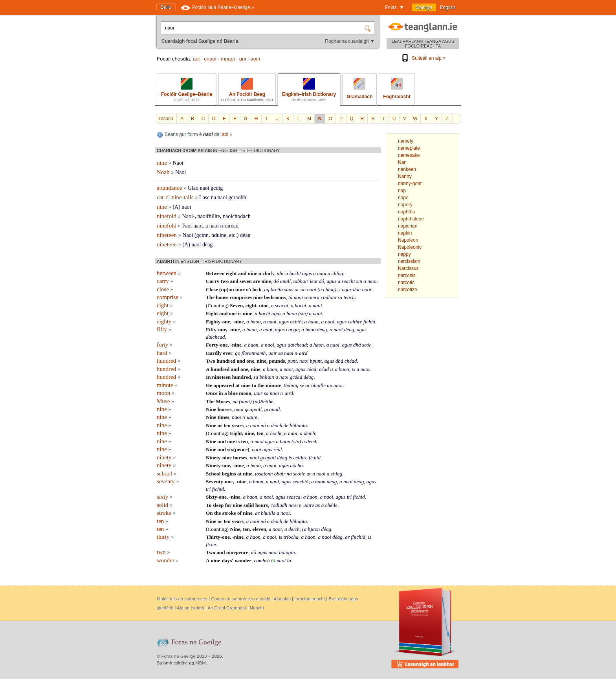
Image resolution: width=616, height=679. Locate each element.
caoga (292, 329)
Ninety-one (218, 465)
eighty (166, 321)
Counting (217, 306)
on (231, 289)
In (208, 377)
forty (165, 345)
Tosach (166, 119)
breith (277, 289)
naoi (322, 273)
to (254, 385)
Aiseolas (282, 599)
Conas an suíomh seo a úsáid (241, 599)
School (213, 474)
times (224, 417)
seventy (168, 481)
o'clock (266, 273)
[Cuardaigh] (368, 28)
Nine (211, 409)
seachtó (301, 482)
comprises (241, 297)
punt (292, 361)
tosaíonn (264, 474)
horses (225, 409)
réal (278, 449)
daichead (215, 337)
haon (291, 313)
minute (167, 385)
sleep (218, 505)
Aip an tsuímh (191, 608)
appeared (224, 385)
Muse (166, 401)
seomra (312, 297)
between (169, 273)
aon (316, 529)
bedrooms (275, 297)
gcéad (296, 377)
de (286, 425)
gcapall (272, 409)
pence (241, 449)
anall (285, 281)
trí (208, 489)
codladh (279, 505)
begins (229, 474)
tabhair (301, 281)
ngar (347, 289)
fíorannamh (254, 353)
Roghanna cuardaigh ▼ (350, 41)
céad (311, 369)
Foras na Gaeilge (179, 656)
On (209, 513)
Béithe (267, 401)
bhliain (267, 377)
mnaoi (228, 59)
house (222, 297)
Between (215, 273)
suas (289, 289)
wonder (168, 560)
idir (280, 273)
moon (166, 393)
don (357, 289)
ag (267, 289)
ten (227, 425)
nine (253, 273)
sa (340, 297)
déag (322, 329)
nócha (296, 465)
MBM (201, 663)
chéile (331, 505)
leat (314, 281)
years (238, 425)
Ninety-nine (219, 458)
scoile (299, 474)
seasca (294, 497)
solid (165, 505)
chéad (351, 361)
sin (359, 281)
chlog (337, 273)
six (230, 449)
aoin (255, 59)
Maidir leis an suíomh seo (182, 599)
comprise (170, 297)
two (225, 281)
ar (297, 289)
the (261, 385)
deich (277, 425)
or (220, 425)
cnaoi (210, 59)
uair (273, 353)
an (303, 289)
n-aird (301, 353)
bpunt (316, 361)
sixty (165, 497)
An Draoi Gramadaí (227, 608)
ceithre (355, 322)
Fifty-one (216, 329)
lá (289, 561)
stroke (166, 513)
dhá (357, 345)
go (237, 353)
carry (165, 281)
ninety (166, 457)
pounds (277, 361)
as (318, 505)
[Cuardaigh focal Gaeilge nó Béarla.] (263, 28)
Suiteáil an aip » (423, 58)
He (209, 385)
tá (290, 297)
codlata (329, 297)
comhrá (262, 561)
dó (276, 281)
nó (263, 425)
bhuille (318, 385)
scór (366, 345)
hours (262, 505)
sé (302, 385)
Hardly (214, 353)
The (210, 297)
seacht (348, 281)
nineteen (222, 377)
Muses (223, 401)
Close (212, 289)
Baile (166, 7)
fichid (369, 322)
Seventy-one (219, 482)
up (224, 289)
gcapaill (253, 409)
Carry (213, 281)
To (209, 505)
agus (307, 273)
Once (212, 393)
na (235, 401)
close (165, 289)
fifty (164, 329)
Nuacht (257, 608)
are (257, 281)
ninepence (237, 552)
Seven (236, 306)
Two (211, 361)
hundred (169, 361)
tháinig (291, 385)
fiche (211, 544)
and (242, 273)
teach (349, 297)
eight (231, 273)
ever (228, 353)
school (167, 473)
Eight (212, 313)
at (237, 385)
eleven (259, 529)
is (240, 313)
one (233, 313)
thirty (165, 537)
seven (246, 281)
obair (280, 474)
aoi (196, 59)
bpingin (287, 552)
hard (164, 353)
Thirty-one (218, 537)
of (239, 513)
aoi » (227, 134)
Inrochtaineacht (310, 599)
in (221, 393)
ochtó (296, 322)
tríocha (291, 537)
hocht (295, 273)
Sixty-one (216, 497)
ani (243, 59)
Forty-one (217, 345)
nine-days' (222, 561)
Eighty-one (218, 322)
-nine (238, 322)
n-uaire (250, 417)
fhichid (358, 537)
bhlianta (298, 425)
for (228, 505)
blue (233, 393)
